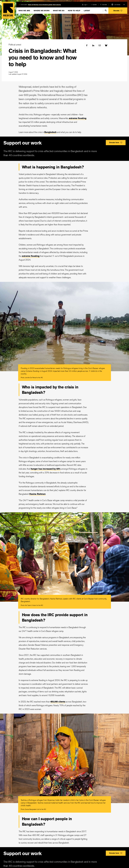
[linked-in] (93, 45)
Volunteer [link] (105, 5)
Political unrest (15, 45)
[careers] (94, 5)
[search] (106, 10)
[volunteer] (104, 5)
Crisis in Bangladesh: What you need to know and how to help (43, 58)
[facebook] (87, 45)
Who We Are (24, 11)
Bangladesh (50, 132)
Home (8, 10)
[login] (85, 5)
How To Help (74, 11)
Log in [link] (86, 5)
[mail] (100, 45)
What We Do (59, 11)
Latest (87, 11)
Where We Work (42, 11)
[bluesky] (106, 45)
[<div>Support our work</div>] (64, 149)
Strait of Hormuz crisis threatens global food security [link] (44, 5)
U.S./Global (117, 5)
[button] (118, 11)
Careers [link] (95, 5)
